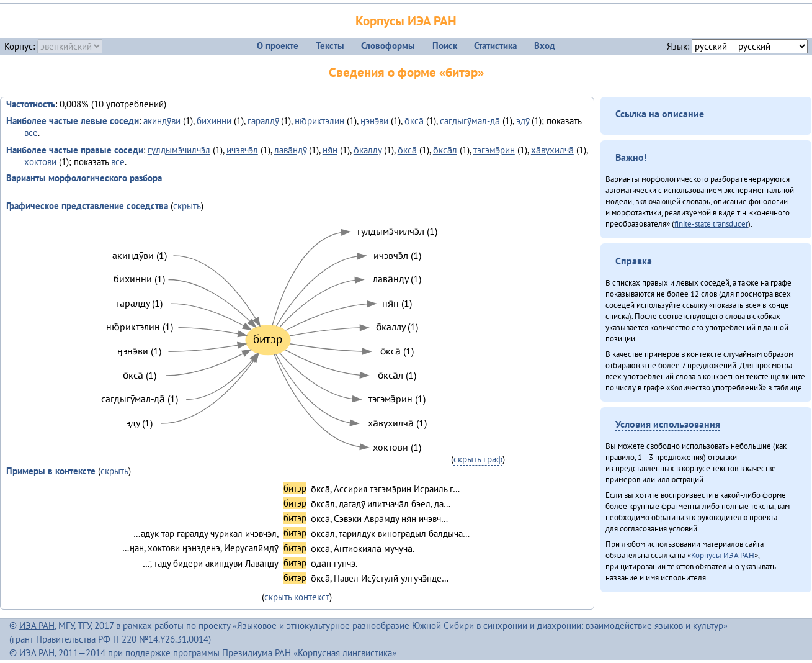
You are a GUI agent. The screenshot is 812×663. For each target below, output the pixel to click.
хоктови (40, 162)
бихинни (214, 121)
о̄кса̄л (445, 150)
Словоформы (388, 46)
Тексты (330, 46)
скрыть (187, 206)
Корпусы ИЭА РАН (406, 21)
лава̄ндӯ (290, 150)
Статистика (495, 46)
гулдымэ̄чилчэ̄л (179, 150)
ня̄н (330, 150)
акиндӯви (162, 121)
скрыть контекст (297, 597)
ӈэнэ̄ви (374, 121)
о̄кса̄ (414, 121)
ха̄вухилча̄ (552, 150)
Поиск (445, 46)
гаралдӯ (263, 121)
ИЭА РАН (37, 625)
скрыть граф (478, 459)
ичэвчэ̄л (242, 150)
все (31, 133)
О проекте (278, 46)
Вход (545, 46)
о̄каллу (368, 150)
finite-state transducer (711, 223)
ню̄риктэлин (319, 121)
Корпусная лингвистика (345, 653)
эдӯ (523, 121)
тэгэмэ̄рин (494, 150)
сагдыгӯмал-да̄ (470, 121)
